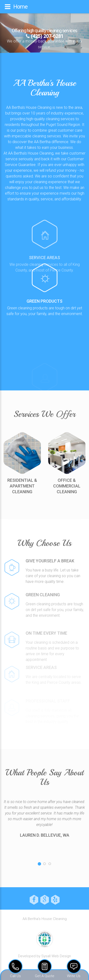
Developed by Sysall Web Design (44, 958)
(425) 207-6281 (45, 36)
